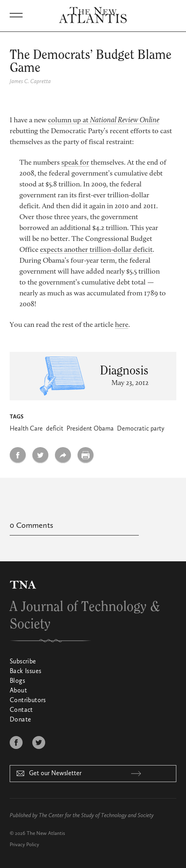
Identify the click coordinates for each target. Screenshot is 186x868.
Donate (20, 720)
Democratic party (141, 429)
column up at (104, 121)
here (122, 325)
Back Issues (25, 671)
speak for (75, 163)
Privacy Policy (24, 845)
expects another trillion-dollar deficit (96, 250)
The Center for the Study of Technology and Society (96, 816)
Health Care (26, 429)
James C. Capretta (30, 82)
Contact (21, 710)
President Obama (90, 429)
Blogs (17, 681)
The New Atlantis (46, 833)
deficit (55, 429)
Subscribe (23, 662)
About (18, 691)
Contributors (28, 701)
